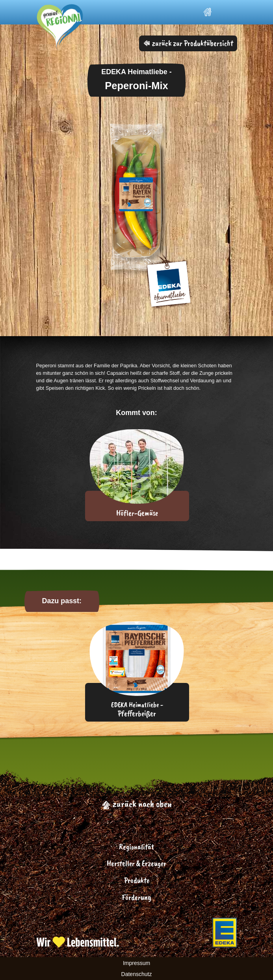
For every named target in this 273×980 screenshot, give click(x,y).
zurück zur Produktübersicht (188, 43)
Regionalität (136, 847)
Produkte (137, 880)
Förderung (136, 897)
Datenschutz (137, 974)
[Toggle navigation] (228, 12)
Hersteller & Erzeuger (136, 863)
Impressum (136, 963)
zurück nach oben (137, 804)
